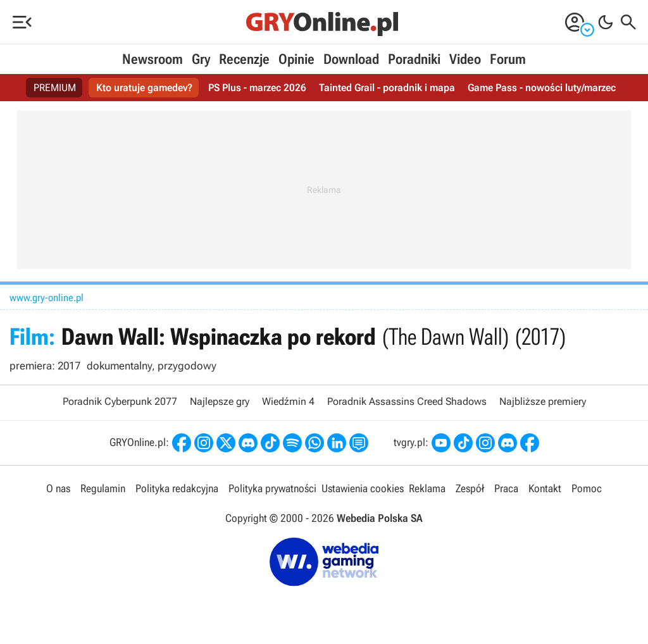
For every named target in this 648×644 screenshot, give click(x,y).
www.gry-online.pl (47, 298)
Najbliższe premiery (543, 401)
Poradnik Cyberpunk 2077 (120, 401)
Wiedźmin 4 (288, 401)
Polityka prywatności (272, 488)
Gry (201, 59)
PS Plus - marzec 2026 (257, 88)
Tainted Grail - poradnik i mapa (387, 88)
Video (465, 59)
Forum (508, 59)
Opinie (296, 59)
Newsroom (153, 59)
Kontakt (545, 488)
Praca (506, 488)
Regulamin (103, 488)
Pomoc (587, 488)
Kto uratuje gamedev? (144, 88)
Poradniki (414, 59)
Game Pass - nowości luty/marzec (542, 88)
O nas (58, 488)
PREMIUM (55, 88)
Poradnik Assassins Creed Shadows (407, 401)
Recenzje (244, 59)
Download (351, 59)
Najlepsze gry (220, 401)
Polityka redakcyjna (177, 488)
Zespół (470, 488)
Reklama (427, 488)
